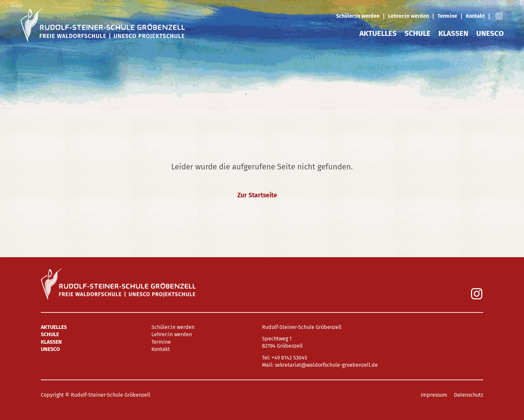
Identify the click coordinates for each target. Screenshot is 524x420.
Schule (418, 33)
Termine (447, 16)
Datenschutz (469, 395)
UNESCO (490, 33)
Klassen (453, 33)
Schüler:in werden (358, 16)
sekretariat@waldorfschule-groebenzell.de (326, 365)
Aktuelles (378, 33)
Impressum (434, 395)
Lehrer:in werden (408, 16)
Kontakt (475, 16)
